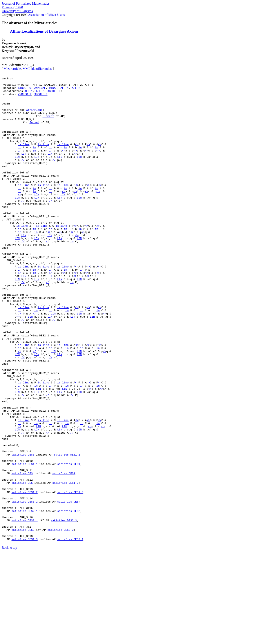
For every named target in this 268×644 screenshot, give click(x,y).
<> (77, 158)
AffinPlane (34, 117)
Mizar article (12, 69)
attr (7, 147)
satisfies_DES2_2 (60, 621)
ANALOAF (40, 90)
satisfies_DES (22, 553)
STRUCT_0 (24, 90)
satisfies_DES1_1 (67, 530)
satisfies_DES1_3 (70, 575)
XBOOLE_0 (54, 94)
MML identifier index (37, 69)
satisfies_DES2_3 (64, 609)
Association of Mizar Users (46, 15)
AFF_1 (65, 90)
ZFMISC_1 (24, 98)
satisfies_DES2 (69, 598)
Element (48, 124)
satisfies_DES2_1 (25, 598)
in (20, 162)
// (23, 177)
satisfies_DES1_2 (65, 564)
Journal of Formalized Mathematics (26, 3)
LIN (24, 169)
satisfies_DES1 (23, 530)
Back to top (9, 640)
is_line (24, 158)
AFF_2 (76, 90)
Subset (34, 132)
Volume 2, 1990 (12, 7)
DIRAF (53, 90)
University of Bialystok (17, 11)
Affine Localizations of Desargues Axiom (44, 31)
